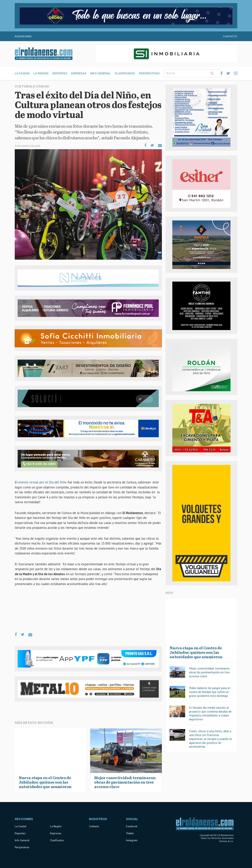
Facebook (132, 826)
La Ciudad (22, 73)
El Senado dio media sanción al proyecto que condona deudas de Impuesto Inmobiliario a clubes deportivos (210, 713)
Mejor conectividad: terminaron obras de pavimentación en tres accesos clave (209, 672)
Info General (100, 73)
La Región (41, 73)
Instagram (132, 840)
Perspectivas (149, 73)
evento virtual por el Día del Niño (43, 482)
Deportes (60, 73)
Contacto (230, 36)
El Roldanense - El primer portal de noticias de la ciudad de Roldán (44, 54)
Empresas (79, 73)
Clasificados (125, 73)
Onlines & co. (226, 841)
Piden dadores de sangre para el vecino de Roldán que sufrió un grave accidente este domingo (210, 692)
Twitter (130, 833)
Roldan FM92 (23, 36)
